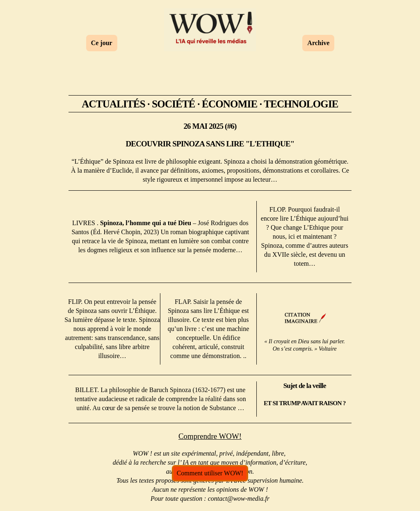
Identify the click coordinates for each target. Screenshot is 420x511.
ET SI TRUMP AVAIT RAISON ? (305, 403)
